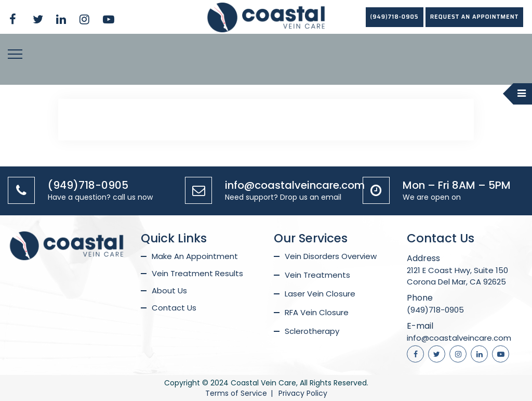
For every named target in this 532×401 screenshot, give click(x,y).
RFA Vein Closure (317, 312)
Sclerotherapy (312, 331)
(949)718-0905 (395, 17)
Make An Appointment (195, 256)
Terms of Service (236, 393)
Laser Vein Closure (320, 294)
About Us (169, 290)
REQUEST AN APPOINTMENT (474, 17)
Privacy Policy (303, 393)
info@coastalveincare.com (295, 185)
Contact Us (174, 308)
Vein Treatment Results (197, 273)
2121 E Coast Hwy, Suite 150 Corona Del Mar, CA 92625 (457, 276)
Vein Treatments (317, 275)
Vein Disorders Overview (331, 256)
